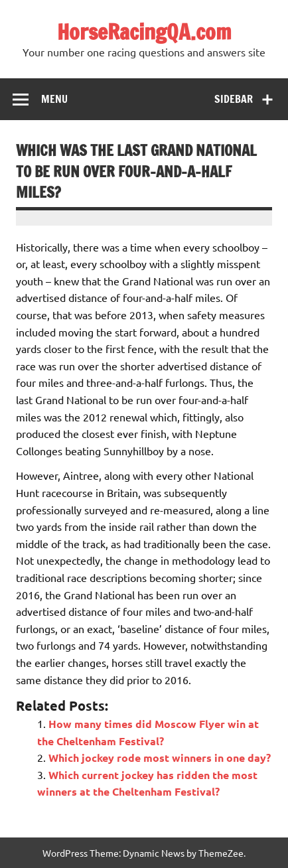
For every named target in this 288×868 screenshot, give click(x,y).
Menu (54, 99)
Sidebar (234, 99)
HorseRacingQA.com (144, 32)
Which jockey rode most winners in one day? (160, 758)
